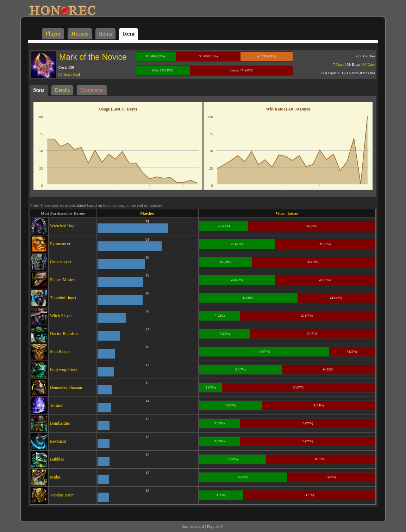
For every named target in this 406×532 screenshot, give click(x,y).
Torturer (57, 405)
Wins (280, 213)
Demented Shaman (66, 387)
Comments (92, 90)
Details (63, 90)
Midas (55, 477)
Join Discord (193, 526)
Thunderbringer (63, 298)
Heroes (80, 34)
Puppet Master (62, 280)
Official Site (69, 74)
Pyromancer (60, 244)
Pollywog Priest (63, 369)
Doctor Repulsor (64, 334)
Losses (293, 213)
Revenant (58, 441)
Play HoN (215, 526)
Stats (39, 90)
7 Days (339, 64)
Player (53, 34)
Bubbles (57, 459)
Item (129, 34)
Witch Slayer (61, 316)
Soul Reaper (60, 351)
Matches (148, 213)
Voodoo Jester (62, 495)
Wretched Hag (62, 226)
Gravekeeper (61, 262)
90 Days (369, 64)
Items (106, 34)
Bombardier (60, 423)
